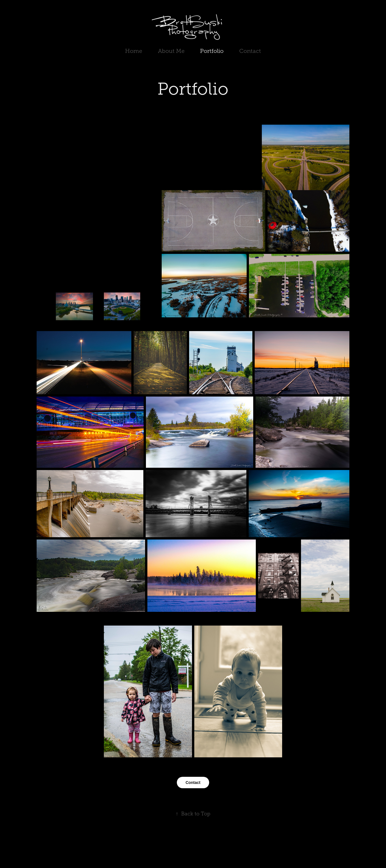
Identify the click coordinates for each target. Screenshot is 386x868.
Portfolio (212, 51)
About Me (171, 51)
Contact (250, 51)
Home (134, 51)
